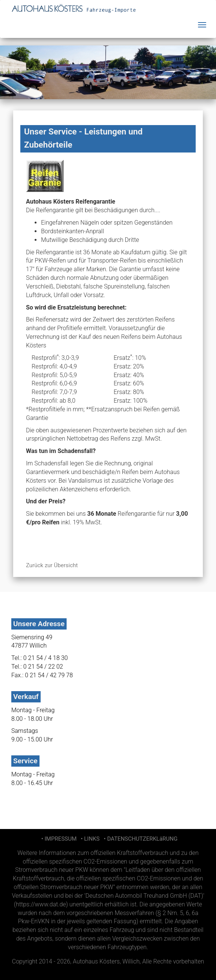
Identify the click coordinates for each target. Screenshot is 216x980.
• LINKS (89, 839)
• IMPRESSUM (58, 839)
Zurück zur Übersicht (52, 565)
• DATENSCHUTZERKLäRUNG (139, 839)
